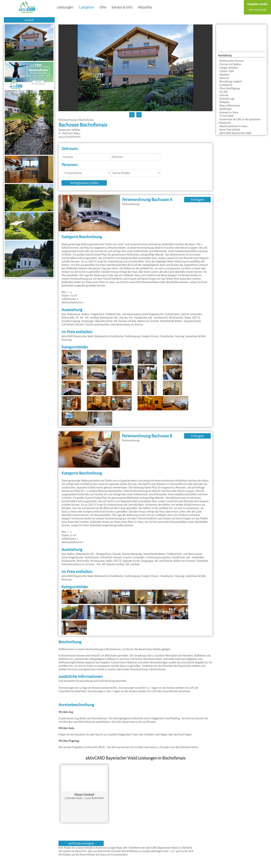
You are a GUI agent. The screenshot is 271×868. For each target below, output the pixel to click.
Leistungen (65, 7)
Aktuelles (145, 7)
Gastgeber (86, 7)
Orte (103, 7)
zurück (29, 20)
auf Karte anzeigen (81, 843)
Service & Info (122, 7)
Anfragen (197, 200)
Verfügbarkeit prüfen (84, 183)
